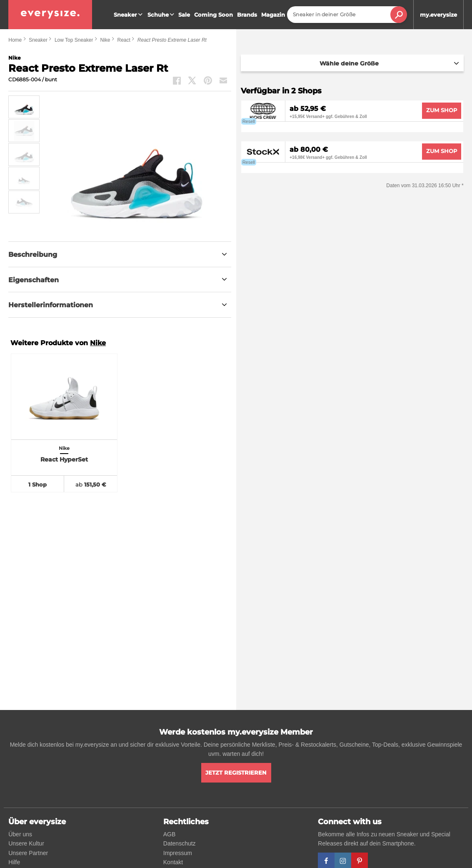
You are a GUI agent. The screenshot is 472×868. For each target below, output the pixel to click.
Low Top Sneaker (74, 40)
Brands (247, 15)
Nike (105, 40)
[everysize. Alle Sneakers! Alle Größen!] (50, 15)
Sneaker (129, 15)
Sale (184, 15)
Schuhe (162, 15)
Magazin (273, 15)
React (124, 40)
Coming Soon (214, 15)
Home (15, 40)
